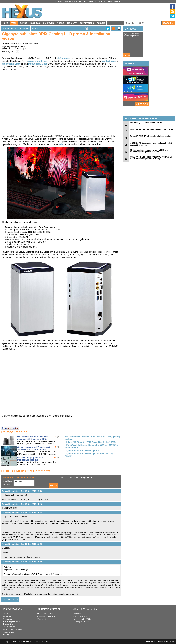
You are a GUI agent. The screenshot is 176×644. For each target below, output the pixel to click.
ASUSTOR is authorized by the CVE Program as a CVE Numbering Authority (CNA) (151, 158)
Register (85, 477)
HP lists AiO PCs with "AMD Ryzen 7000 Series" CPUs (90, 442)
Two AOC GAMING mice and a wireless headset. (151, 136)
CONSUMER (48, 23)
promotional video (11, 64)
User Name (8, 481)
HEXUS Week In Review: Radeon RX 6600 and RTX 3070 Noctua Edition (91, 446)
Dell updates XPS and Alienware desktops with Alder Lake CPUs (32, 438)
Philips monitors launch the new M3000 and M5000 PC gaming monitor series (149, 151)
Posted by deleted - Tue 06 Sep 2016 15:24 (22, 544)
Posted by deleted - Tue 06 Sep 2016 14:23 (22, 504)
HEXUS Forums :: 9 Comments (26, 471)
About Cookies (9, 627)
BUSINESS (35, 23)
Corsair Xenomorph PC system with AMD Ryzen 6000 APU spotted (34, 448)
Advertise (7, 616)
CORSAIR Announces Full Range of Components (152, 129)
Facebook (41, 616)
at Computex (63, 58)
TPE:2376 (20, 47)
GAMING (23, 23)
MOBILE (61, 23)
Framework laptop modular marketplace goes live (30, 459)
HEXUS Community (85, 609)
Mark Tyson (10, 43)
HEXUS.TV (72, 23)
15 (55, 458)
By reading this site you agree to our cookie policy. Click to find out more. (87, 1)
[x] (120, 1)
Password (7, 484)
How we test (8, 624)
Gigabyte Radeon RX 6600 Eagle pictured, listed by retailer (89, 455)
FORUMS (101, 23)
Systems (25, 29)
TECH (14, 23)
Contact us (8, 619)
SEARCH (168, 23)
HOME (6, 23)
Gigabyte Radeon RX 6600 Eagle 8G (82, 451)
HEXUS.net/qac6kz (21, 49)
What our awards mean (13, 629)
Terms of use (8, 632)
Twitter (51, 614)
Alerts (45, 614)
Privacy (6, 635)
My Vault (11, 51)
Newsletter (51, 616)
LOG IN (126, 55)
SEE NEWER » (10, 600)
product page (109, 61)
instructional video (38, 64)
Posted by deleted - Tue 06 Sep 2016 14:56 (22, 513)
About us (7, 614)
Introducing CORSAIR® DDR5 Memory (147, 122)
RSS (39, 614)
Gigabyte (11, 47)
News (35, 29)
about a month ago (38, 61)
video (62, 144)
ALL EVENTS (142, 104)
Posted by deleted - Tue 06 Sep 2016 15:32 (22, 562)
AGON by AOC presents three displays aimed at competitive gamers (151, 144)
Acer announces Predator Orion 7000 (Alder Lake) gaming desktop (92, 438)
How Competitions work (13, 622)
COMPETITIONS (87, 23)
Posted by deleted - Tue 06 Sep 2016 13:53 (22, 491)
